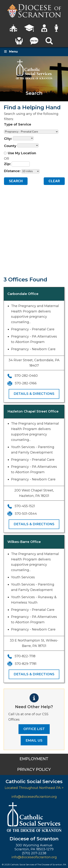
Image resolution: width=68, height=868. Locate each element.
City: (8, 139)
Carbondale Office (23, 294)
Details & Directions (34, 394)
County (10, 146)
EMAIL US (34, 740)
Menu (11, 52)
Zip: (7, 164)
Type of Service (18, 124)
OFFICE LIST (34, 729)
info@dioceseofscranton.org (34, 797)
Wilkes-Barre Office (24, 542)
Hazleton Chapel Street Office (33, 411)
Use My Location (22, 153)
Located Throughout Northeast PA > (34, 788)
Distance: (12, 171)
